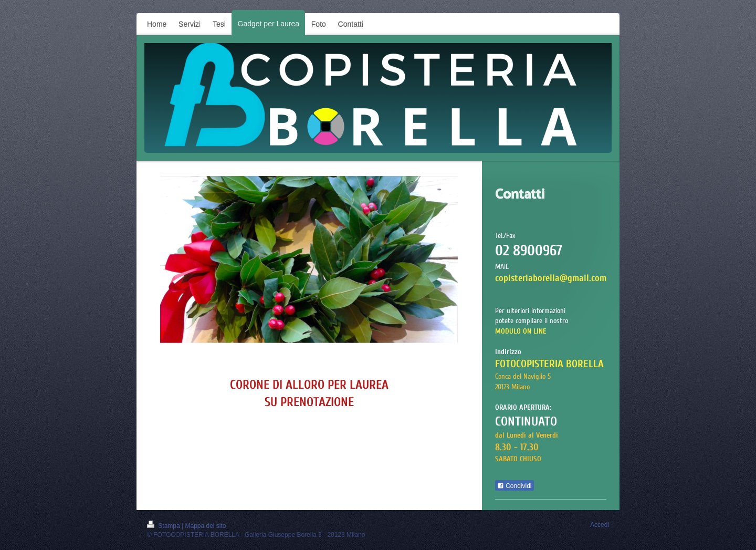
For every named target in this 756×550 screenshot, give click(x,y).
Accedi (600, 525)
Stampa (164, 526)
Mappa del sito (206, 526)
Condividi (514, 486)
